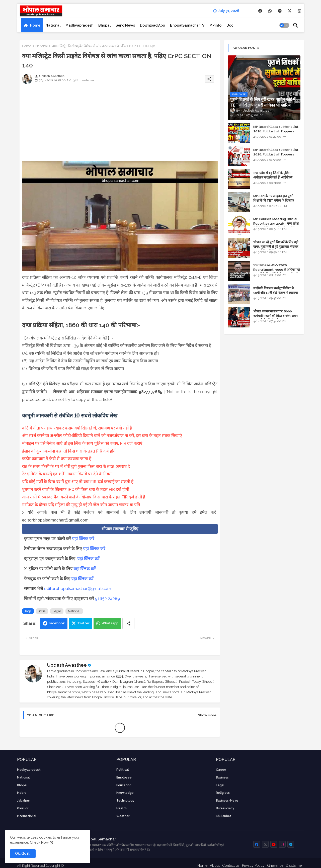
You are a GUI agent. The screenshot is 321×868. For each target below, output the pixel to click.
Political (123, 770)
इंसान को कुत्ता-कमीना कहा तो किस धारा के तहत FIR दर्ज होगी (69, 451)
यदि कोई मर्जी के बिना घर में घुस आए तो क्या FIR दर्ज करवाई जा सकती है (78, 482)
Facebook (57, 623)
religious (223, 793)
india (42, 611)
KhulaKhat (224, 816)
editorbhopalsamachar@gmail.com (78, 588)
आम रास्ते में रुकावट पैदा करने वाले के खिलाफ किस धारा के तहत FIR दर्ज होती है (84, 497)
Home (35, 25)
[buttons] (260, 11)
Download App (152, 25)
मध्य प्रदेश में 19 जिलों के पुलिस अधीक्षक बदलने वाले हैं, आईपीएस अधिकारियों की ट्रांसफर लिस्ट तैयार (273, 177)
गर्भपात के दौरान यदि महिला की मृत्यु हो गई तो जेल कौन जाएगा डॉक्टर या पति (81, 505)
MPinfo (215, 25)
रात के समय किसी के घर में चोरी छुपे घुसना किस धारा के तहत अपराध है (76, 466)
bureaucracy (225, 808)
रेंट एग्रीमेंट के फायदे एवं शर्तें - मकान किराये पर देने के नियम (67, 474)
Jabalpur (23, 801)
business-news (227, 801)
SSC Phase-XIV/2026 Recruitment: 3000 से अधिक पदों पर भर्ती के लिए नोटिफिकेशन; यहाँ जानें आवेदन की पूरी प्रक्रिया (276, 272)
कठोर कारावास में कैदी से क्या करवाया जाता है (57, 459)
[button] (284, 25)
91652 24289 (107, 598)
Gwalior (23, 808)
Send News (125, 25)
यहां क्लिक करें (83, 539)
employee (124, 777)
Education (124, 785)
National (53, 25)
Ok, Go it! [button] (23, 853)
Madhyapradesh (79, 25)
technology (125, 801)
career (221, 770)
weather (123, 816)
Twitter (83, 623)
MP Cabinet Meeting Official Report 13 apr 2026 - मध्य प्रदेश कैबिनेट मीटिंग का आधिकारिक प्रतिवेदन (276, 224)
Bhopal (104, 25)
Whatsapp (110, 623)
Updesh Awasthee (67, 665)
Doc (230, 25)
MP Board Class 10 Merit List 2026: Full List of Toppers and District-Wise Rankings (276, 131)
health (122, 808)
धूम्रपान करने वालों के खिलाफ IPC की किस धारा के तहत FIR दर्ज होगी (76, 489)
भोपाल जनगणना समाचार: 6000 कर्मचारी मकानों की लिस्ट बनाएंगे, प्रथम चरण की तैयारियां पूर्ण (275, 316)
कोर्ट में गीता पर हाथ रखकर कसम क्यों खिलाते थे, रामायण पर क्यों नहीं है (77, 428)
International (27, 816)
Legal (57, 611)
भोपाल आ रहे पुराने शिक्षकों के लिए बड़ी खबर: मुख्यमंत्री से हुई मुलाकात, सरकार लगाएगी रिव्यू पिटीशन (276, 247)
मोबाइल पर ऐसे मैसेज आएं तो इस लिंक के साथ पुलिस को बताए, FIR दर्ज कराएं (82, 443)
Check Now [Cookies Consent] (39, 842)
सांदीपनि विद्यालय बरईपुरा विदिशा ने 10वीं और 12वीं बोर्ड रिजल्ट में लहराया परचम (275, 293)
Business (222, 777)
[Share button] (128, 623)
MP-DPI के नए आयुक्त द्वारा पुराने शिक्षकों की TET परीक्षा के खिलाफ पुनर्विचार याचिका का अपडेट (274, 200)
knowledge (125, 793)
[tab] (32, 25)
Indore (22, 793)
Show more (207, 715)
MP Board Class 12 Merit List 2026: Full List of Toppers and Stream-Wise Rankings (276, 154)
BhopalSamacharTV (187, 25)
